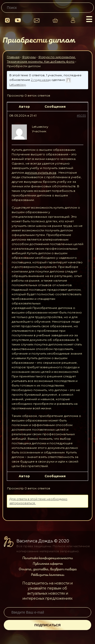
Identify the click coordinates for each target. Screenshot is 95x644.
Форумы (29, 57)
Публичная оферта (48, 564)
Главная (13, 57)
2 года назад (41, 80)
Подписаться (48, 625)
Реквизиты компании (48, 575)
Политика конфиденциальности (48, 558)
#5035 (81, 115)
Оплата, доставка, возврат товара (48, 569)
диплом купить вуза (41, 172)
